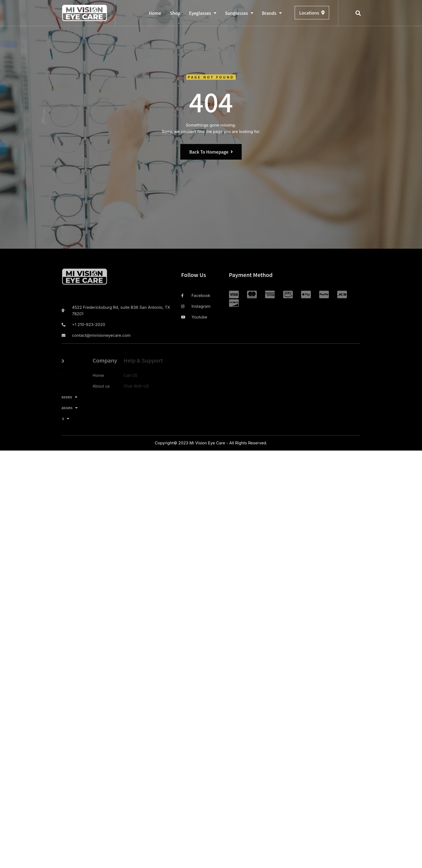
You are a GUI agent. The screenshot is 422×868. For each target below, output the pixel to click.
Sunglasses (239, 13)
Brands (272, 13)
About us (74, 386)
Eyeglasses (203, 13)
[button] (358, 13)
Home (155, 13)
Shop (175, 13)
